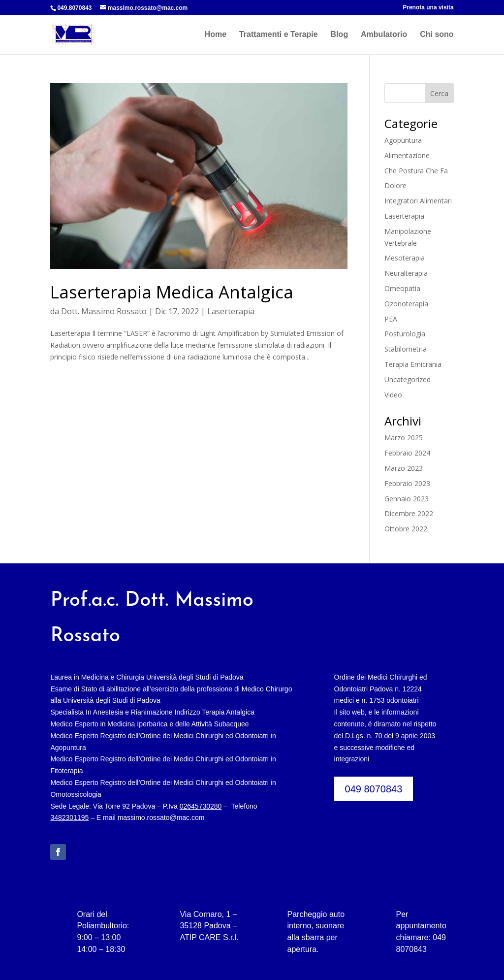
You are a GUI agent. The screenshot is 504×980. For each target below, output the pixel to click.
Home (216, 35)
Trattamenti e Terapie (279, 35)
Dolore (395, 185)
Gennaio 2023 (407, 499)
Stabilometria (406, 349)
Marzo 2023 (404, 468)
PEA (391, 319)
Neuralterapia (406, 273)
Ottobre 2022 (406, 529)
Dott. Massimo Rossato (104, 311)
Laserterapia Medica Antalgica (172, 292)
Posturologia (405, 334)
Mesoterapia (405, 258)
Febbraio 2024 (407, 453)
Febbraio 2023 (407, 483)
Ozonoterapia (406, 304)
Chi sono (437, 35)
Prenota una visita (428, 8)
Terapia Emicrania (413, 364)
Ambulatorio (384, 35)
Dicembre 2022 (409, 513)
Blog (340, 35)
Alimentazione (407, 155)
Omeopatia (402, 288)
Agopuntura (403, 140)
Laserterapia (231, 311)
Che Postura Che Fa (416, 171)
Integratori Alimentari (418, 201)
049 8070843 (374, 789)
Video (393, 395)
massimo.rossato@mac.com (161, 817)
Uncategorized (408, 379)
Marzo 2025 (404, 438)
